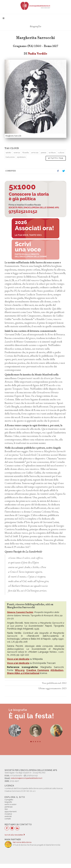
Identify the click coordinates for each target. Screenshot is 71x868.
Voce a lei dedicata (18, 659)
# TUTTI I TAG (56, 158)
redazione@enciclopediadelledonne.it (26, 778)
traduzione (10, 157)
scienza (17, 153)
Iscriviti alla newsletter (15, 835)
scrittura (52, 153)
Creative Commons (38, 670)
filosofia (26, 153)
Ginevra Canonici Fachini (20, 612)
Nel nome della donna (22, 842)
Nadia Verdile (38, 54)
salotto (8, 153)
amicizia (35, 153)
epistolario (21, 157)
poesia (43, 153)
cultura (61, 153)
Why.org (20, 670)
